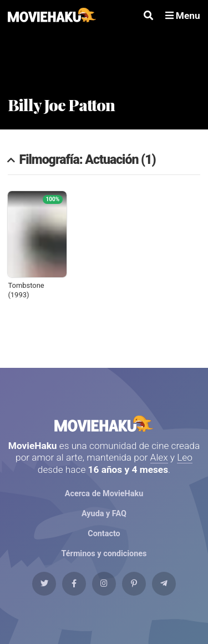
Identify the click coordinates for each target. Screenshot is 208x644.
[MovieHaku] (52, 16)
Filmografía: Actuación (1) (88, 160)
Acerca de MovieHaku (104, 494)
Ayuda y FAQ (104, 514)
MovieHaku (104, 424)
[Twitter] (44, 584)
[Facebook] (74, 584)
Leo (185, 457)
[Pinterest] (134, 584)
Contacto (104, 534)
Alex (159, 457)
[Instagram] (104, 584)
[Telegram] (164, 584)
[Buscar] (148, 16)
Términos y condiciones (104, 554)
